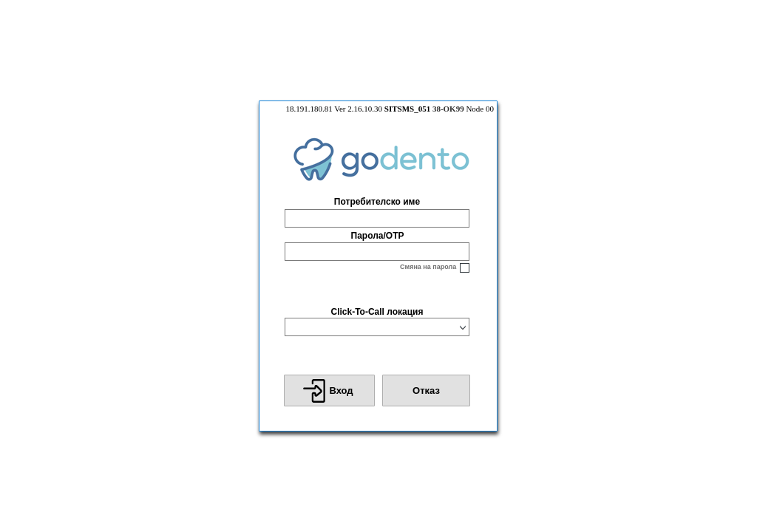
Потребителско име (377, 202)
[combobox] (370, 327)
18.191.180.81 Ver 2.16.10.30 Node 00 (390, 109)
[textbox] (377, 218)
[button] (329, 391)
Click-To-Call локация (377, 312)
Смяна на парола (428, 267)
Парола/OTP (378, 236)
